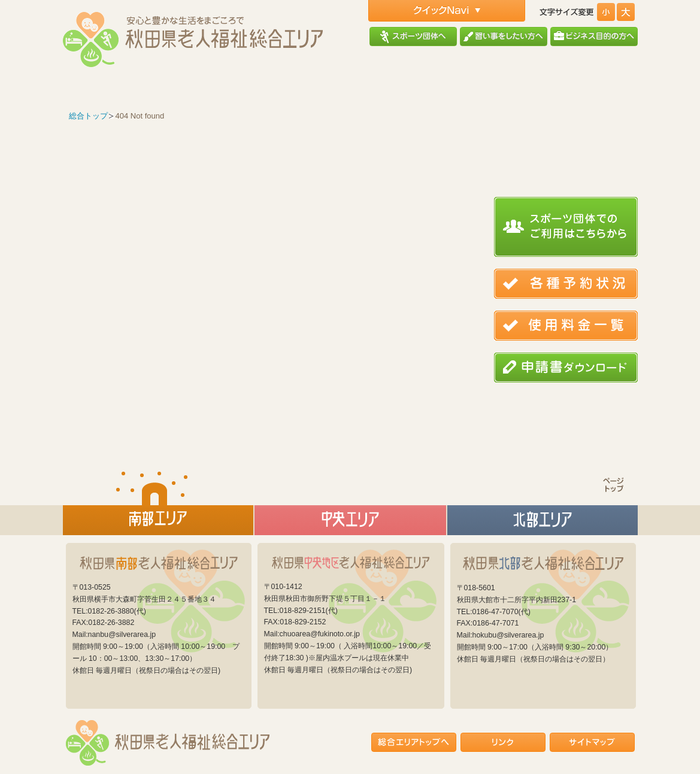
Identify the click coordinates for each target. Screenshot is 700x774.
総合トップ (88, 116)
